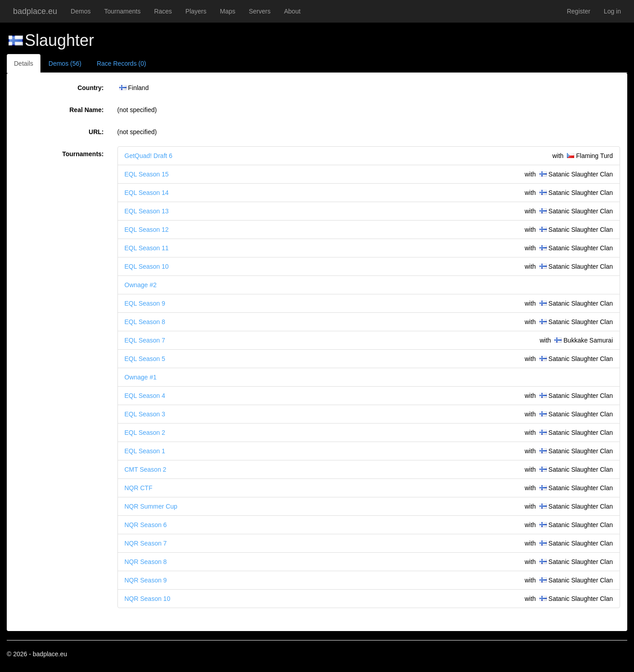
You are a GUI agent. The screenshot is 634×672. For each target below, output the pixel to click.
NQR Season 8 (146, 562)
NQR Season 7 (146, 543)
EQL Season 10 (147, 266)
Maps (228, 11)
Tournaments (122, 11)
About (292, 11)
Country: (90, 88)
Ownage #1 (141, 377)
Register (579, 11)
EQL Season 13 (147, 211)
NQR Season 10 (148, 599)
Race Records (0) (121, 63)
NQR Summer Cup (151, 506)
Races (163, 11)
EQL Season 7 (145, 340)
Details (24, 63)
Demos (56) (65, 63)
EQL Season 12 (147, 230)
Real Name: (86, 110)
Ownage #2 (141, 285)
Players (196, 11)
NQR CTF (139, 488)
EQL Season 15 (147, 174)
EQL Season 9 (145, 303)
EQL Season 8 (145, 322)
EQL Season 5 (145, 359)
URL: (96, 132)
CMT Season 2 (146, 469)
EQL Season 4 (145, 396)
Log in (612, 11)
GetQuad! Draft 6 (149, 156)
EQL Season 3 (145, 414)
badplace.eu (35, 11)
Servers (260, 11)
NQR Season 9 (146, 580)
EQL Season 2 (145, 433)
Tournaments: (83, 154)
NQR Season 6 (146, 525)
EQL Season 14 (147, 193)
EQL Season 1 (145, 451)
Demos (81, 11)
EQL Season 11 (147, 248)
